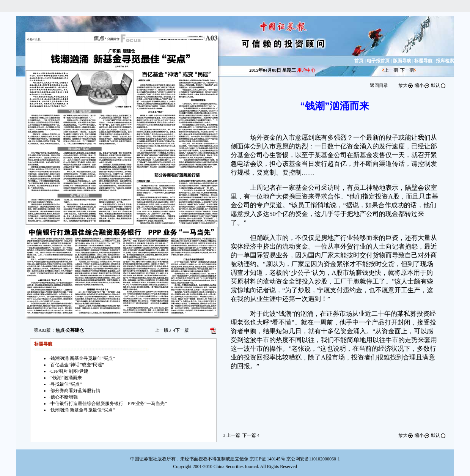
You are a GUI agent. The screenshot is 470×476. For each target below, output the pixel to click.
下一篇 (251, 435)
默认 (439, 85)
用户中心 (306, 70)
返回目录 (379, 85)
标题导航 (423, 61)
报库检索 (445, 61)
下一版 (181, 330)
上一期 (391, 70)
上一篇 (232, 435)
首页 (359, 61)
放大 (406, 85)
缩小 (422, 85)
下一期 (407, 70)
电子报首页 (378, 61)
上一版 (163, 330)
